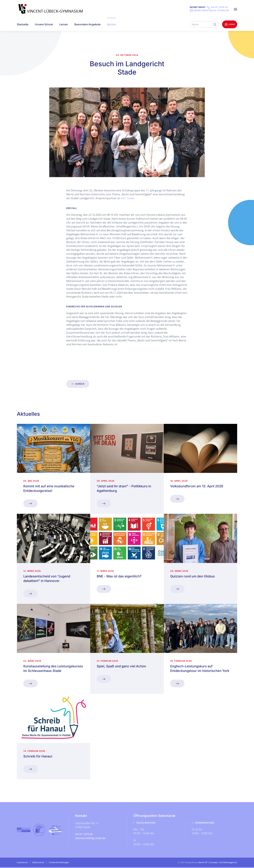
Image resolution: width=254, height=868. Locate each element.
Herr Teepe (128, 198)
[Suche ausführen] (215, 24)
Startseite (23, 24)
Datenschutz (38, 862)
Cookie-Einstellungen (59, 862)
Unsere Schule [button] (44, 24)
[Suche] (204, 24)
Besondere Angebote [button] (87, 24)
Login (230, 24)
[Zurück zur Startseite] (51, 9)
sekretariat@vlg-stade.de (209, 10)
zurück (78, 384)
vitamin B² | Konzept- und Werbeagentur (217, 862)
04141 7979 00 (217, 7)
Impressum (22, 862)
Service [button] (111, 24)
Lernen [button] (64, 24)
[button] (236, 9)
